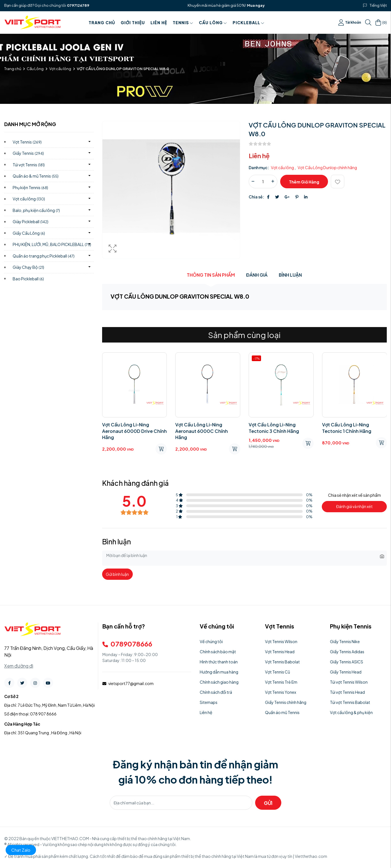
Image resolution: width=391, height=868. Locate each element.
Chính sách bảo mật (218, 652)
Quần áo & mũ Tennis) (36, 176)
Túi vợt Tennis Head (347, 692)
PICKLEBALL (249, 23)
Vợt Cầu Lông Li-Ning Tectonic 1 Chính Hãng (347, 428)
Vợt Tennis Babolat (282, 662)
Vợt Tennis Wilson (281, 641)
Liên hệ (159, 23)
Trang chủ (102, 23)
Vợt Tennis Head (280, 652)
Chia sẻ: (256, 197)
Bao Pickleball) (28, 279)
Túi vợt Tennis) (29, 165)
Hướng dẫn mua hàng (219, 672)
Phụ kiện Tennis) (30, 187)
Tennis (183, 23)
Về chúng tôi (211, 641)
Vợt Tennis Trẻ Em (281, 682)
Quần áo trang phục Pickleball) (44, 256)
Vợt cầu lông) (29, 199)
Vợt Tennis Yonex (281, 692)
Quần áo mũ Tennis (282, 712)
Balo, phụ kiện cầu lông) (36, 210)
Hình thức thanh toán (219, 662)
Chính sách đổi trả (216, 692)
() (381, 23)
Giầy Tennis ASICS (347, 662)
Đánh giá (257, 275)
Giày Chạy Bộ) (28, 267)
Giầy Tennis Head (346, 672)
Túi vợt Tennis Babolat (350, 702)
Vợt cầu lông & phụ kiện (351, 712)
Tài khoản (350, 23)
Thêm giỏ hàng (304, 182)
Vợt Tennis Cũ (277, 672)
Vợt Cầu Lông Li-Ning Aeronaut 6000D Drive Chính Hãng (134, 431)
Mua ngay (256, 5)
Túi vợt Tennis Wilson (349, 682)
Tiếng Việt (378, 5)
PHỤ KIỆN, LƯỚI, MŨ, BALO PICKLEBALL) (52, 244)
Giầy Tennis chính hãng (286, 702)
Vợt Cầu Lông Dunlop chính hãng (327, 167)
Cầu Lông (213, 23)
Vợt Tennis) (27, 142)
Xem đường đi (19, 666)
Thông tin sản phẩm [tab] (211, 275)
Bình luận (290, 275)
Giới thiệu (133, 23)
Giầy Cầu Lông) (29, 233)
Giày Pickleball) (31, 222)
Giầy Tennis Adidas (347, 652)
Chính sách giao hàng (219, 682)
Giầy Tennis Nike (345, 641)
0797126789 (78, 5)
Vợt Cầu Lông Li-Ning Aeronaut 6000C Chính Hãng (202, 431)
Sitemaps (209, 702)
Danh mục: (259, 167)
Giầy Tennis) (28, 153)
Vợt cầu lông (60, 69)
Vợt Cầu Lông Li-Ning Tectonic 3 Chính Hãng (274, 428)
